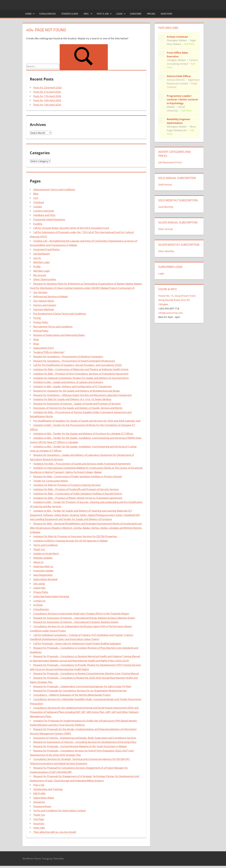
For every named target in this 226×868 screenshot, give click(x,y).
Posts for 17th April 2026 (47, 96)
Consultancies (47, 14)
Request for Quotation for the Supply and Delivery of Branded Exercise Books (77, 391)
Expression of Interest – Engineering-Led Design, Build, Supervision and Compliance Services (85, 738)
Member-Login (42, 271)
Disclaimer (39, 802)
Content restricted (44, 211)
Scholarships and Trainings (48, 789)
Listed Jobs (39, 588)
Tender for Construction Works (51, 481)
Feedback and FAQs (44, 215)
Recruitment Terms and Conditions (53, 327)
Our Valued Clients (44, 301)
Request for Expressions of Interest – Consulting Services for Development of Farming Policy (85, 742)
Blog (36, 194)
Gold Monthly (166, 207)
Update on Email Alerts (46, 553)
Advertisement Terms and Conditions (54, 189)
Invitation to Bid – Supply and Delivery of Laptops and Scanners (68, 382)
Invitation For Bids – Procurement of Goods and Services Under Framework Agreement (82, 464)
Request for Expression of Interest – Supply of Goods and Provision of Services (77, 404)
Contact (38, 207)
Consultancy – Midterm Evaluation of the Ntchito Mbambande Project (72, 695)
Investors (166, 14)
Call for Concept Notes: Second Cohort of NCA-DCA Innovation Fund (71, 228)
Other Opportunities (45, 279)
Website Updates (43, 558)
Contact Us (39, 601)
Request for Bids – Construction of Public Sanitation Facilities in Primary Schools (78, 476)
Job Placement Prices (170, 162)
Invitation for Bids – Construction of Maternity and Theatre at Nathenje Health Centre (81, 369)
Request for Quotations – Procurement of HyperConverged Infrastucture (74, 361)
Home (30, 14)
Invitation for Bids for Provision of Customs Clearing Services (67, 485)
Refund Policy (41, 331)
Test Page (39, 819)
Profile (37, 266)
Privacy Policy (41, 322)
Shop (36, 339)
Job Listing (39, 584)
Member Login (42, 262)
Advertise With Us (43, 566)
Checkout (39, 202)
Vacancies (39, 823)
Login (121, 14)
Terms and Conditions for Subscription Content (60, 810)
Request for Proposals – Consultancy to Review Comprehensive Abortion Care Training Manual (86, 673)
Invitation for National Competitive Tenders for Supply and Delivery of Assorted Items (81, 378)
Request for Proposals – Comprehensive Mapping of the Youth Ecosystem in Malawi (80, 746)
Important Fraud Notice (46, 249)
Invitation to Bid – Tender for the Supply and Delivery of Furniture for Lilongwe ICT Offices (83, 433)
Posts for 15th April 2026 (47, 105)
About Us (38, 562)
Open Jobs (39, 828)
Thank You (39, 549)
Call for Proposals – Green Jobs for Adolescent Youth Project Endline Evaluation (77, 643)
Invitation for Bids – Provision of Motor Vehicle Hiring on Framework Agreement (78, 498)
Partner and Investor (45, 305)
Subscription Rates (44, 798)
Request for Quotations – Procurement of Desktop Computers (68, 356)
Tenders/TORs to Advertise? (49, 352)
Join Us (37, 258)
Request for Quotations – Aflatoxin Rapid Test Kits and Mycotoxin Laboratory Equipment (82, 395)
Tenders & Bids (70, 14)
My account (40, 275)
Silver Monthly (166, 251)
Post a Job (104, 14)
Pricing (151, 14)
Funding (38, 224)
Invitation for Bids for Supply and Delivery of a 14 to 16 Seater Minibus (72, 399)
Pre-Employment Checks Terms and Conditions (60, 314)
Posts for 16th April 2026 (47, 100)
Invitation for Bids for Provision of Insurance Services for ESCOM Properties (75, 536)
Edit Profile (39, 793)
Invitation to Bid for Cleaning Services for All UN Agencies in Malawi (70, 541)
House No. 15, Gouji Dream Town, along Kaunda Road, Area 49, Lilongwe (177, 300)
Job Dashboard (42, 254)
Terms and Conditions (46, 545)
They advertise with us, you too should (55, 832)
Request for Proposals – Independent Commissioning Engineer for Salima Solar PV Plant (82, 686)
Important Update (43, 571)
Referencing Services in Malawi (51, 296)
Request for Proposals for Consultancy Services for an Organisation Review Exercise (80, 691)
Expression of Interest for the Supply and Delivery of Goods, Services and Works (78, 408)
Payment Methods (44, 309)
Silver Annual (165, 229)
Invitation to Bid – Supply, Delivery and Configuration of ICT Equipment (72, 386)
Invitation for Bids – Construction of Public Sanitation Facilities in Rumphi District (78, 494)
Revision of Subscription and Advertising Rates (59, 335)
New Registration (43, 575)
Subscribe (136, 14)
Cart (36, 198)
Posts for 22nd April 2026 (47, 87)
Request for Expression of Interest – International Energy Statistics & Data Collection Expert (84, 618)
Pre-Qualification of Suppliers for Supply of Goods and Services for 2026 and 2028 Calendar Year (87, 421)
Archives (38, 605)
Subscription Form (44, 348)
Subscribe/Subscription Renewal (51, 596)
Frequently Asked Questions (49, 219)
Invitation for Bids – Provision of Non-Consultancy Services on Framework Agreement (81, 374)
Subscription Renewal (45, 579)
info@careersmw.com (171, 313)
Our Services (40, 292)
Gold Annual (165, 185)
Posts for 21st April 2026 (47, 92)
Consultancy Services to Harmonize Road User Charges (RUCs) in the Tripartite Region (81, 613)
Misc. (88, 14)
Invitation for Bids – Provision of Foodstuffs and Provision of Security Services (76, 489)
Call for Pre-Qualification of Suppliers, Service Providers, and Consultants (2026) (77, 365)
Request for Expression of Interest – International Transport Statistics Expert (76, 622)
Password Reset (42, 806)
